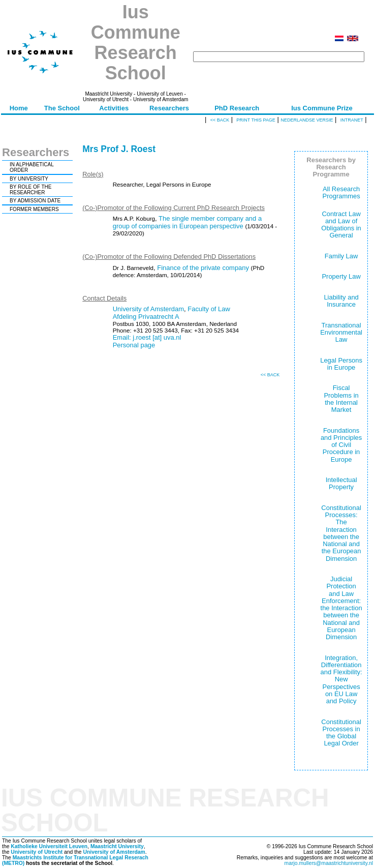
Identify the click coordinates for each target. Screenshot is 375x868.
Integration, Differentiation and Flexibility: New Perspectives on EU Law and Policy (341, 680)
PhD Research (237, 108)
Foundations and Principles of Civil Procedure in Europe (341, 445)
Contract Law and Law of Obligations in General (341, 225)
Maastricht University (117, 846)
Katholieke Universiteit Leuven (49, 846)
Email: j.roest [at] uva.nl (147, 337)
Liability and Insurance (341, 301)
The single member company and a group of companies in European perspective (187, 222)
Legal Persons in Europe (341, 364)
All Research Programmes (341, 192)
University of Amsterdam (148, 309)
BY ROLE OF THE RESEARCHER (30, 190)
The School (62, 108)
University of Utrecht (37, 852)
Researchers (169, 108)
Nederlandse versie (307, 120)
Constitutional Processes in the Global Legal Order (341, 733)
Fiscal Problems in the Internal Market (341, 399)
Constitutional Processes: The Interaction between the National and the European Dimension (341, 533)
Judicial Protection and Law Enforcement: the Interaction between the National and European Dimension (341, 608)
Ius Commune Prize (322, 108)
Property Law (341, 276)
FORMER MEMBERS (34, 209)
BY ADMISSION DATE (35, 201)
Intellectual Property (341, 483)
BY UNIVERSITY (29, 179)
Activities (114, 108)
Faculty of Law (209, 309)
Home (19, 108)
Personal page (134, 345)
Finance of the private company (203, 268)
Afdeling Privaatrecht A (146, 317)
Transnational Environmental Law (341, 333)
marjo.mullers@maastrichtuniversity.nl (329, 863)
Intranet (352, 120)
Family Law (341, 256)
